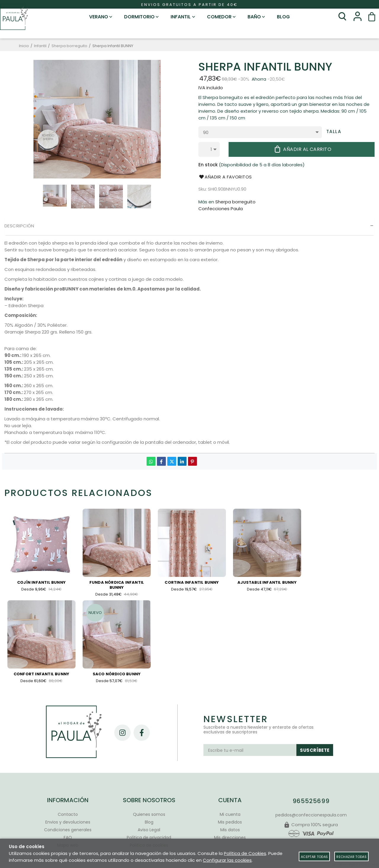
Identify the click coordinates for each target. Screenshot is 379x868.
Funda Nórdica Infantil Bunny (117, 585)
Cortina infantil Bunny (192, 583)
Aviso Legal (149, 830)
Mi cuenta (230, 814)
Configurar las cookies (227, 860)
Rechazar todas (351, 857)
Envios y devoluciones (68, 822)
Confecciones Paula (221, 209)
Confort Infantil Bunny (41, 676)
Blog (149, 822)
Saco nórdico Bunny (117, 676)
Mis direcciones (230, 837)
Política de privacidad (149, 837)
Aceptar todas (314, 857)
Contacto (68, 814)
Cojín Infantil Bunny (41, 583)
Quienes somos (149, 814)
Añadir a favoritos (225, 177)
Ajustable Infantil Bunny (267, 583)
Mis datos (230, 830)
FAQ (68, 837)
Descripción (19, 226)
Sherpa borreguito (235, 202)
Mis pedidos (230, 822)
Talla (334, 132)
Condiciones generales (68, 830)
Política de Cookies (245, 853)
